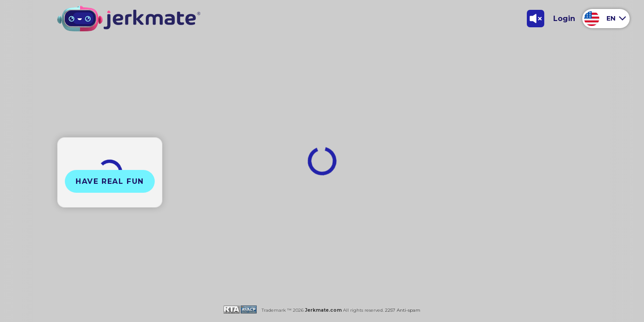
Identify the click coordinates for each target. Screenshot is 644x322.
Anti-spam (409, 310)
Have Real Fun (110, 181)
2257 (390, 310)
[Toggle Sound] (535, 18)
